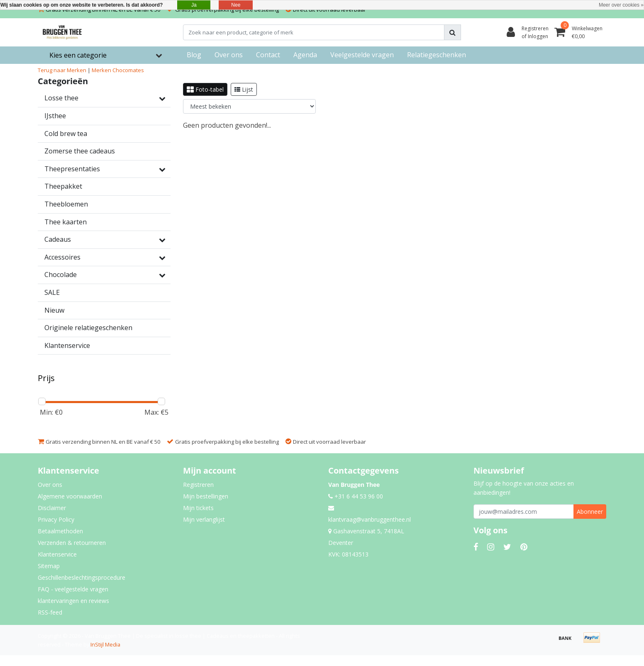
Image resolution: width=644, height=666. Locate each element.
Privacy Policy (56, 519)
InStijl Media (105, 644)
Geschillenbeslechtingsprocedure (82, 577)
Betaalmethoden (60, 531)
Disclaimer (52, 508)
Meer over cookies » (621, 5)
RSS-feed (50, 612)
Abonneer (590, 512)
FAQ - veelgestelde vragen (73, 589)
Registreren (198, 485)
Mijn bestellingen (206, 496)
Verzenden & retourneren (72, 543)
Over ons (50, 485)
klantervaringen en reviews (73, 601)
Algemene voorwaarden (70, 496)
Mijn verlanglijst (204, 519)
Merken (101, 70)
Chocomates (128, 70)
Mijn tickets (198, 508)
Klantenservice (57, 554)
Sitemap (49, 566)
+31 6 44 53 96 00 (356, 496)
